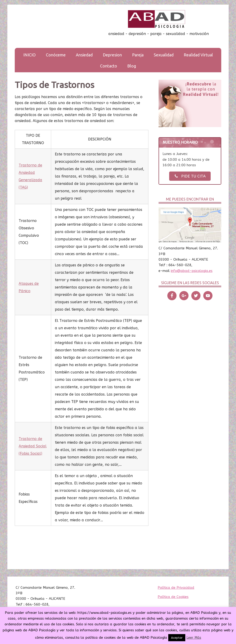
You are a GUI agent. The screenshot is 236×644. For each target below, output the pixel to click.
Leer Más (194, 638)
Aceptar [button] (177, 638)
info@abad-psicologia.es (192, 271)
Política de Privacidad (176, 588)
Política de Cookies (173, 597)
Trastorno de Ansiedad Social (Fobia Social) (33, 446)
